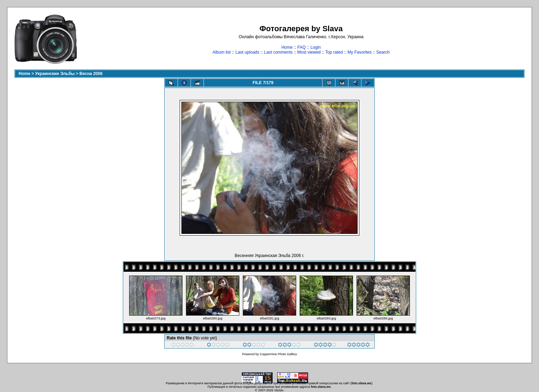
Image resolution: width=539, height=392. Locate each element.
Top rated (334, 52)
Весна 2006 (91, 74)
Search (383, 52)
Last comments (278, 52)
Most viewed (309, 52)
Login (316, 47)
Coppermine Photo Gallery (278, 354)
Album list (222, 52)
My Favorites (360, 52)
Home (287, 47)
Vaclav (279, 390)
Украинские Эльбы (55, 74)
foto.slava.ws (362, 383)
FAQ (301, 47)
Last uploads (247, 52)
